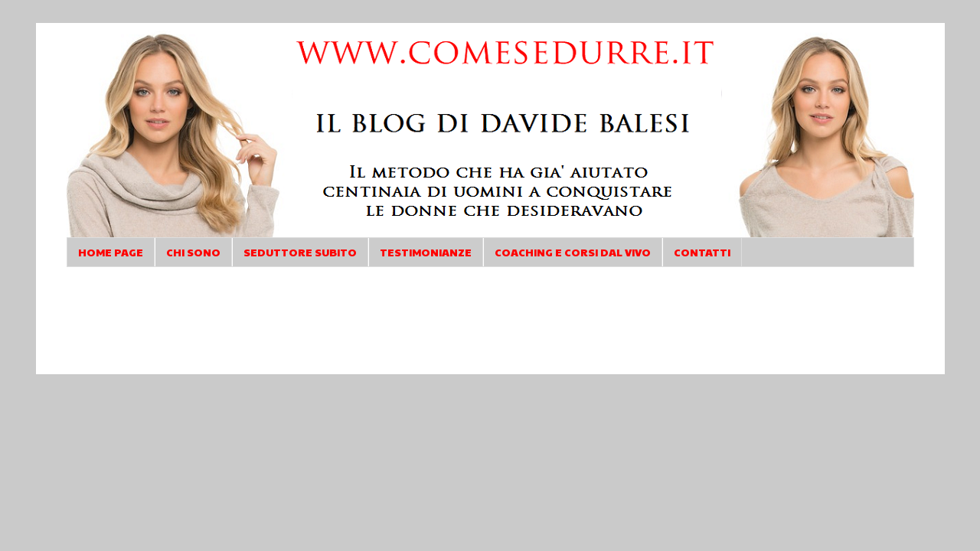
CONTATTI (702, 252)
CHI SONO (193, 252)
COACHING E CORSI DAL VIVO (573, 252)
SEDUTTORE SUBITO (300, 252)
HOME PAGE (111, 252)
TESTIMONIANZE (426, 252)
